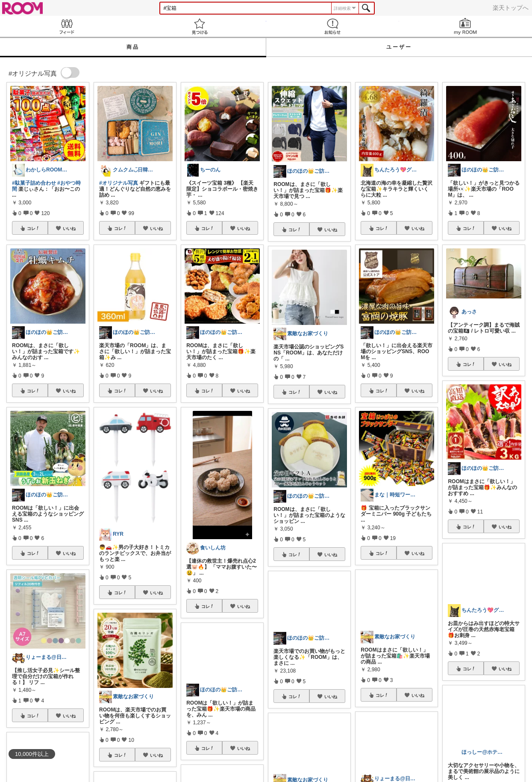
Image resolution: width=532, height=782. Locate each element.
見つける (199, 26)
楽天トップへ (511, 8)
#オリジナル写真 (119, 183)
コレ (33, 228)
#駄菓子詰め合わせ (34, 183)
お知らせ (333, 26)
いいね (69, 228)
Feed (66, 26)
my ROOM (466, 26)
